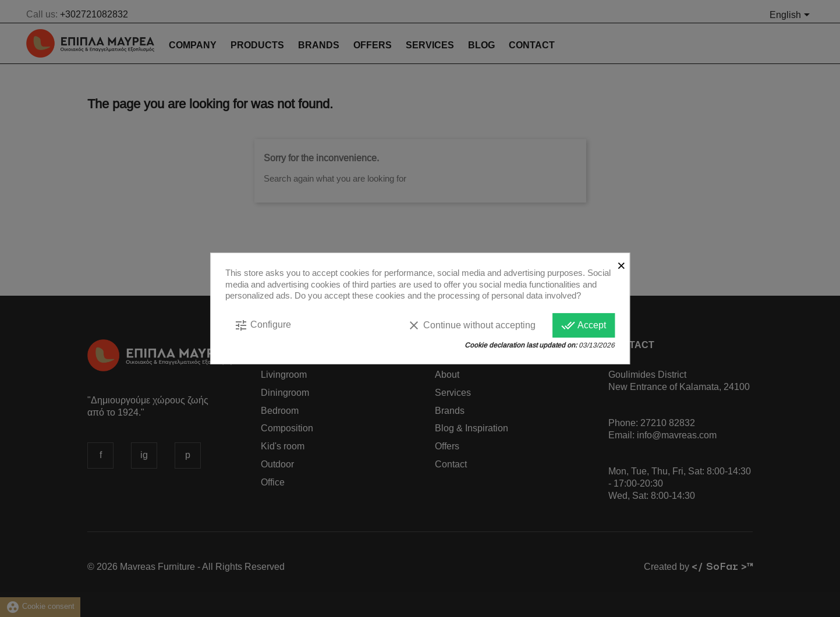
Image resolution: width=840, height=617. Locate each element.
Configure (263, 325)
